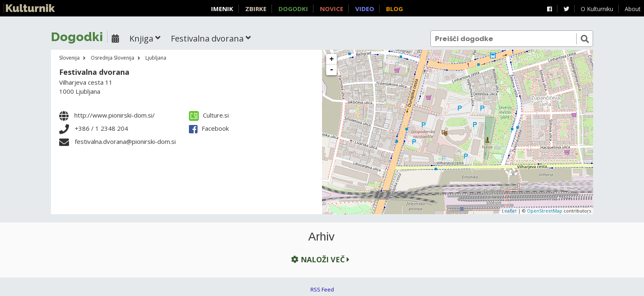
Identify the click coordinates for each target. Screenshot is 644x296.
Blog (394, 9)
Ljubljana (156, 58)
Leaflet (509, 211)
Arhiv (322, 237)
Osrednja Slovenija (113, 58)
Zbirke (256, 9)
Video (365, 9)
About (633, 9)
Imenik (222, 9)
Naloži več (320, 260)
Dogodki (293, 9)
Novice (332, 9)
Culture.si (209, 115)
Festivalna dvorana (94, 72)
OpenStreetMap (545, 211)
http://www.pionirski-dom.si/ (115, 115)
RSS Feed (322, 289)
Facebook (209, 128)
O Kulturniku (597, 9)
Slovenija (69, 58)
